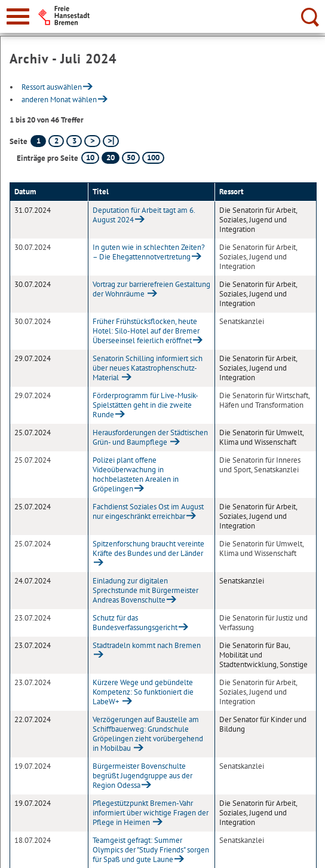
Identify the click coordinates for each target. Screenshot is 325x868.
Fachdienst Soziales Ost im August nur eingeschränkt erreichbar (148, 511)
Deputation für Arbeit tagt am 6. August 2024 (144, 215)
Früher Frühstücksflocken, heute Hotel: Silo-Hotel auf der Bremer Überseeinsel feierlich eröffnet (146, 331)
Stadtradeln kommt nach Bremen (147, 645)
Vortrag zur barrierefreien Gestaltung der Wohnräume (151, 289)
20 (111, 158)
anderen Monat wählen (59, 100)
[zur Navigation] (18, 16)
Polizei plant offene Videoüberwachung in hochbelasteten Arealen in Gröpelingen (136, 474)
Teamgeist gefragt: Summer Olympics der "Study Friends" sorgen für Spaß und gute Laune (151, 850)
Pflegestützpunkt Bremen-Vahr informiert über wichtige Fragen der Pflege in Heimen (151, 813)
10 (90, 158)
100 (153, 158)
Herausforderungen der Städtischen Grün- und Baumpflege (150, 437)
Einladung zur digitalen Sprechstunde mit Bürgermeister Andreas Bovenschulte (145, 590)
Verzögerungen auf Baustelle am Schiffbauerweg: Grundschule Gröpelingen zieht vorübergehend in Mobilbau (148, 734)
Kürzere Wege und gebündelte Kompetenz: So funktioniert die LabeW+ (143, 692)
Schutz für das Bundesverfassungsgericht (135, 623)
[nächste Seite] (92, 141)
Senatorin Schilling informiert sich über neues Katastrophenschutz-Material (148, 368)
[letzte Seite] (111, 141)
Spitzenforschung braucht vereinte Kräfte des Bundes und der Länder (148, 548)
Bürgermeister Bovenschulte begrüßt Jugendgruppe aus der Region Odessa (142, 776)
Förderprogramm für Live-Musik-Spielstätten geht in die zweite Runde (145, 405)
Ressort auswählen (52, 87)
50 (131, 158)
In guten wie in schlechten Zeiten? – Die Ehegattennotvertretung (149, 252)
